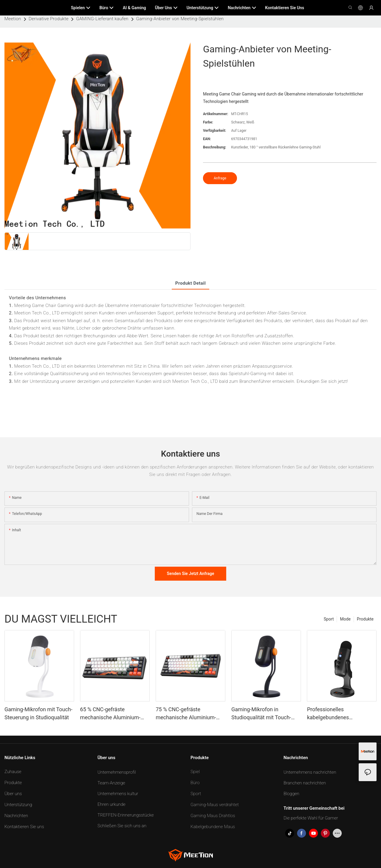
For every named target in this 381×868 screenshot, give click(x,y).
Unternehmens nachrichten (310, 772)
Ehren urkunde (112, 804)
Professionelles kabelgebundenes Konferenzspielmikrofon (335, 714)
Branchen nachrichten (305, 783)
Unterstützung (18, 805)
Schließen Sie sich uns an (122, 826)
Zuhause (13, 772)
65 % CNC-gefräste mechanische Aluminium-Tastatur (110, 714)
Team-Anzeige (111, 783)
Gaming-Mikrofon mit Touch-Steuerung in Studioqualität (38, 713)
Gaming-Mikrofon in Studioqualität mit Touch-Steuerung (261, 714)
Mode (345, 619)
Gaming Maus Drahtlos (213, 816)
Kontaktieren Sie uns (24, 827)
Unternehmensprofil (117, 772)
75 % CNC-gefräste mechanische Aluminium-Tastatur (186, 714)
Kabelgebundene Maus (213, 827)
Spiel (195, 772)
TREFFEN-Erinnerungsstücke (126, 815)
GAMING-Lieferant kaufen (102, 19)
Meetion (13, 19)
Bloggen (292, 794)
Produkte (365, 619)
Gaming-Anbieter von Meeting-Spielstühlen (180, 19)
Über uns (13, 794)
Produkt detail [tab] (190, 283)
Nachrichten (16, 816)
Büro (195, 783)
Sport (329, 619)
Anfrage (220, 178)
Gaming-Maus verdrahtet (215, 805)
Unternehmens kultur (118, 794)
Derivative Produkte (49, 19)
